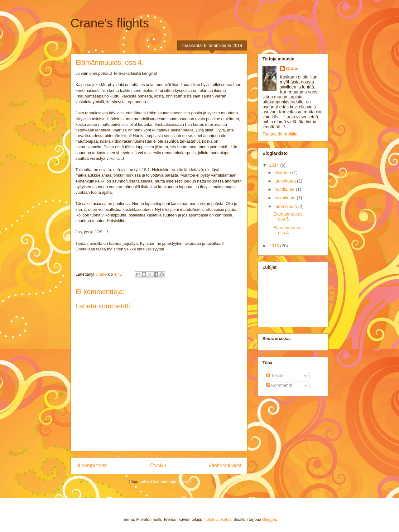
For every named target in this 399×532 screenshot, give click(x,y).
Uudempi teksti (91, 465)
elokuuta (283, 173)
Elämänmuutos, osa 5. (288, 217)
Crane (292, 69)
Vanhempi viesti (226, 465)
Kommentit (279, 385)
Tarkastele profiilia (280, 134)
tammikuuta (286, 207)
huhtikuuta (285, 189)
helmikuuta (286, 198)
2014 (275, 165)
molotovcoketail (217, 519)
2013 (275, 246)
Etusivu (158, 465)
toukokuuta (286, 181)
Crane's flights (110, 23)
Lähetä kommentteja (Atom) (164, 481)
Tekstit (275, 376)
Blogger (269, 519)
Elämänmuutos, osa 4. (288, 230)
